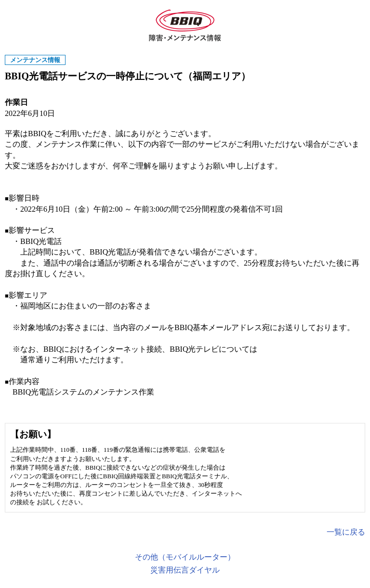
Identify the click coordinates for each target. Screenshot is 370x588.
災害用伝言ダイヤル (185, 570)
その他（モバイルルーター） (185, 557)
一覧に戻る (346, 532)
